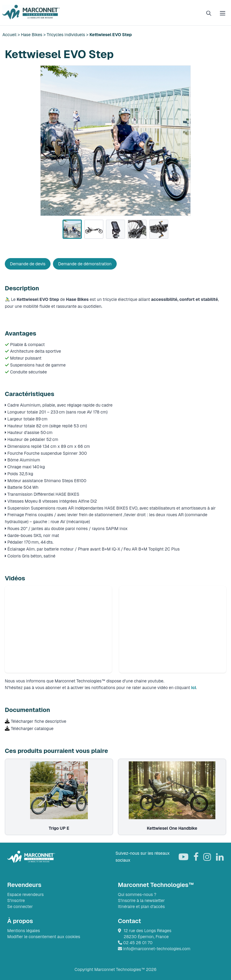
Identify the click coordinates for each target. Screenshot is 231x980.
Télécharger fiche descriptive (38, 721)
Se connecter (20, 907)
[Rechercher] (209, 13)
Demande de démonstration (85, 264)
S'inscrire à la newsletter (141, 900)
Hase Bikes (32, 35)
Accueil (10, 35)
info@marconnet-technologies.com (154, 949)
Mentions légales (24, 931)
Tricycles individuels (66, 35)
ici (194, 688)
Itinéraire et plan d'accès (141, 907)
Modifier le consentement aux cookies (44, 937)
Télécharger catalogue (32, 729)
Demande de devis (28, 264)
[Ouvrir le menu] (223, 13)
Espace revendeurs (25, 894)
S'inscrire (16, 900)
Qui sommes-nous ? (137, 894)
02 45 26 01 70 (135, 943)
